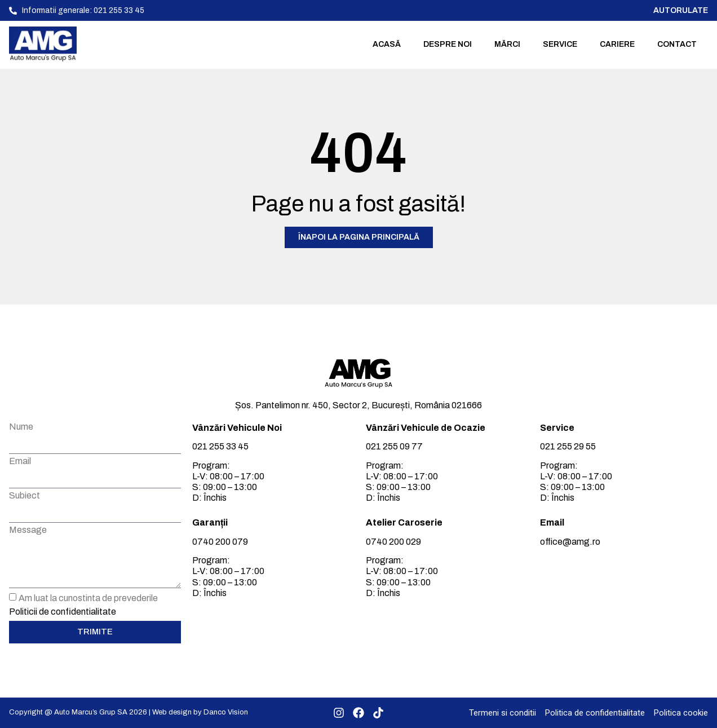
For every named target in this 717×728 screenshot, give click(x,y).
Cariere (617, 44)
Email (20, 461)
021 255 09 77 (394, 446)
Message (28, 530)
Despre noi (448, 44)
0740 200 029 (393, 542)
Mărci (507, 44)
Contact (677, 44)
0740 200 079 (220, 542)
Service (560, 44)
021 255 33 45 (220, 446)
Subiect (25, 496)
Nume (21, 427)
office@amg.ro (570, 542)
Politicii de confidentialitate (63, 611)
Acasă (387, 44)
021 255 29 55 (568, 446)
